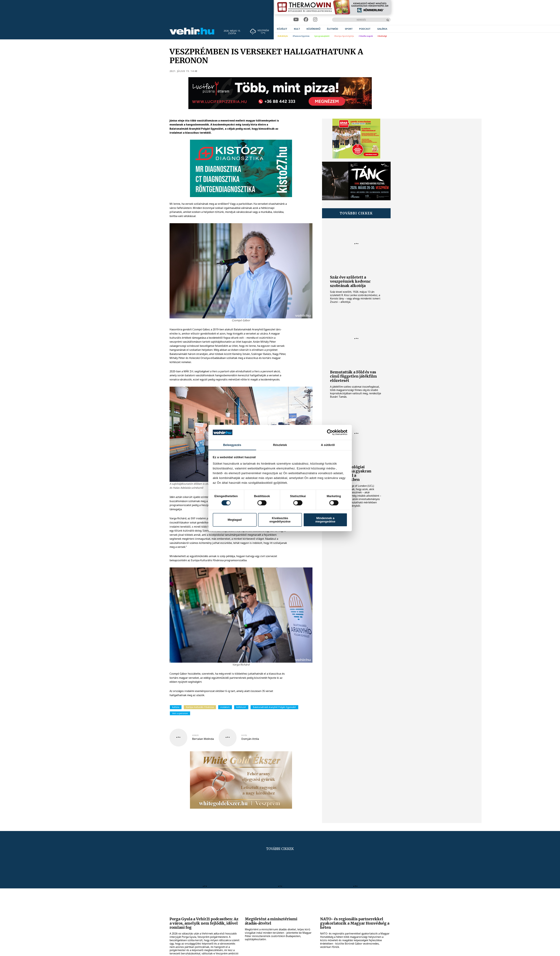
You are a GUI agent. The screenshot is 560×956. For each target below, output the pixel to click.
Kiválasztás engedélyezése (280, 520)
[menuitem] (282, 29)
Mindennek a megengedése (325, 520)
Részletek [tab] (280, 445)
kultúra (176, 707)
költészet (241, 707)
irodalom (225, 707)
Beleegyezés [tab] (232, 445)
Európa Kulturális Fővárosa (200, 707)
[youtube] (296, 20)
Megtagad (235, 520)
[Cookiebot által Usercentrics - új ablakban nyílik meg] (333, 432)
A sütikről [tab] (328, 445)
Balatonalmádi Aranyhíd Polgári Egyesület (274, 707)
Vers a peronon (180, 713)
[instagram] (315, 20)
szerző (195, 735)
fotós (244, 735)
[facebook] (306, 20)
